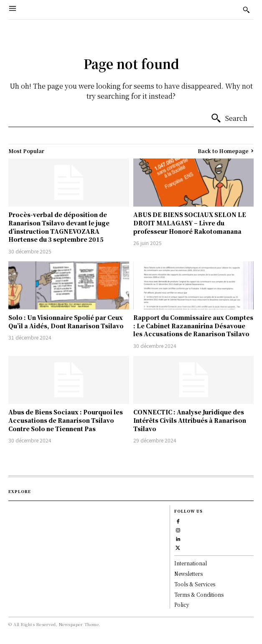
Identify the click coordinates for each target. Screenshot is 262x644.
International (191, 563)
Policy (182, 604)
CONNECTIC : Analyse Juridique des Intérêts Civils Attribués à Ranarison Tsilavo (190, 420)
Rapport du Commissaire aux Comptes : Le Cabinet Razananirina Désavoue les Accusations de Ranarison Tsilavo (193, 326)
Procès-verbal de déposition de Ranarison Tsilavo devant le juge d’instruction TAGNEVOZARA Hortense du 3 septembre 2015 (59, 227)
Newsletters (188, 574)
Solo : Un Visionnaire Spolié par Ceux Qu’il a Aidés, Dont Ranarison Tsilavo (66, 322)
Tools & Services (195, 584)
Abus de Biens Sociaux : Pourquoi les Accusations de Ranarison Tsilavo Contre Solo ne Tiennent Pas (66, 420)
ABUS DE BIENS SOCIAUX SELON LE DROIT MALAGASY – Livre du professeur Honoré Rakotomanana (190, 223)
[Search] (229, 118)
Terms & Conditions (199, 594)
